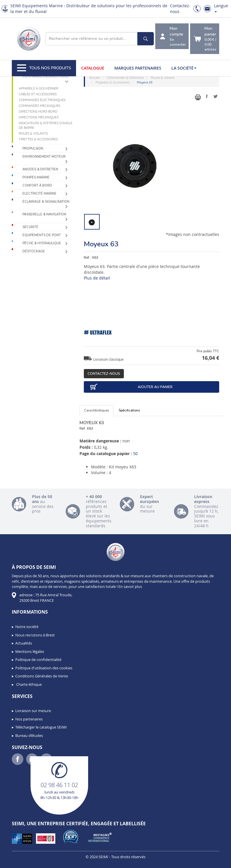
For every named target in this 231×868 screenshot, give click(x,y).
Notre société (27, 627)
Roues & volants (33, 133)
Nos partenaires (29, 719)
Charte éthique (29, 684)
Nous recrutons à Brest (35, 635)
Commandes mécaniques (39, 106)
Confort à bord (37, 186)
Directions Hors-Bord (38, 111)
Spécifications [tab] (129, 410)
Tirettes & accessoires (38, 139)
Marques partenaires (138, 68)
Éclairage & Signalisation (46, 202)
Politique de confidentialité (38, 660)
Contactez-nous (104, 374)
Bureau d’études (29, 735)
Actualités (24, 643)
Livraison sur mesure (33, 711)
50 (135, 453)
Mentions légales (30, 651)
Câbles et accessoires (38, 94)
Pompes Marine (36, 177)
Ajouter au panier (131, 387)
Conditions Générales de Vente (42, 676)
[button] (17, 862)
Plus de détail (97, 278)
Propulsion (33, 149)
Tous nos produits (44, 68)
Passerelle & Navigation (44, 214)
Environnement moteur (44, 157)
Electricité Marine (39, 194)
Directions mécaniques (39, 117)
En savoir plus (130, 586)
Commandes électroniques (42, 100)
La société (184, 68)
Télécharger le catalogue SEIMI (41, 727)
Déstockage (34, 251)
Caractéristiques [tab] (96, 410)
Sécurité (30, 227)
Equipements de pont (42, 235)
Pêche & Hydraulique (42, 243)
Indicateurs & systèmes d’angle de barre (46, 125)
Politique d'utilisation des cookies (44, 668)
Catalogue (93, 68)
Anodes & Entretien (40, 169)
